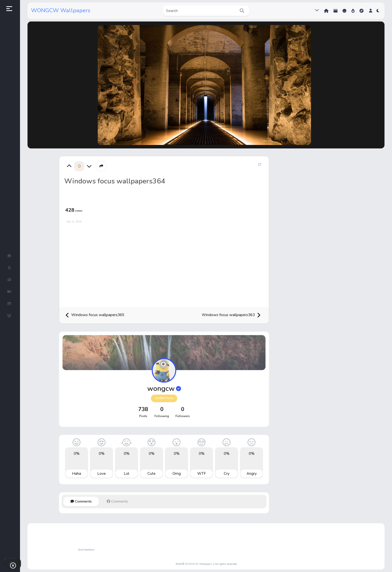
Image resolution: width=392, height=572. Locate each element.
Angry (252, 474)
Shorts (335, 11)
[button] (371, 11)
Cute (151, 474)
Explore (361, 11)
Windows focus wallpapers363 (231, 315)
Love (101, 474)
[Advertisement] (164, 263)
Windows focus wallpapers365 (95, 315)
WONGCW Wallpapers (61, 10)
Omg (177, 474)
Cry (227, 474)
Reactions (344, 11)
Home (326, 11)
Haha (76, 474)
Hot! (353, 11)
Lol (126, 474)
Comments (81, 501)
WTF (202, 474)
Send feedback (86, 550)
